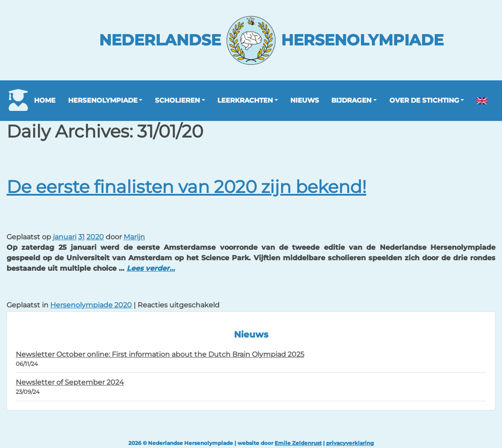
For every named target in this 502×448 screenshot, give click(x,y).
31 (81, 237)
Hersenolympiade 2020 (91, 305)
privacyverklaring (350, 443)
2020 (95, 237)
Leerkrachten (245, 100)
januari (65, 237)
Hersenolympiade (103, 100)
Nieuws (305, 100)
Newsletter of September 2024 (70, 382)
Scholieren (177, 100)
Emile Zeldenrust (298, 443)
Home (45, 100)
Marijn (134, 237)
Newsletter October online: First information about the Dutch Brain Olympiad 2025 (160, 354)
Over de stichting (424, 100)
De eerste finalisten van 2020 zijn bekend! (186, 187)
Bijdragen (351, 100)
